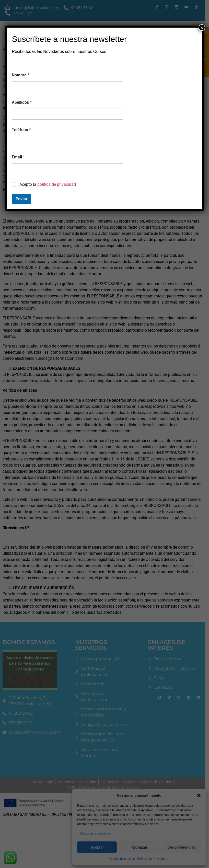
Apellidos (22, 102)
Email (18, 157)
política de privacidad (57, 184)
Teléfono (21, 130)
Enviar (21, 199)
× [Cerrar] (202, 28)
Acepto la (48, 184)
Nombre (21, 75)
